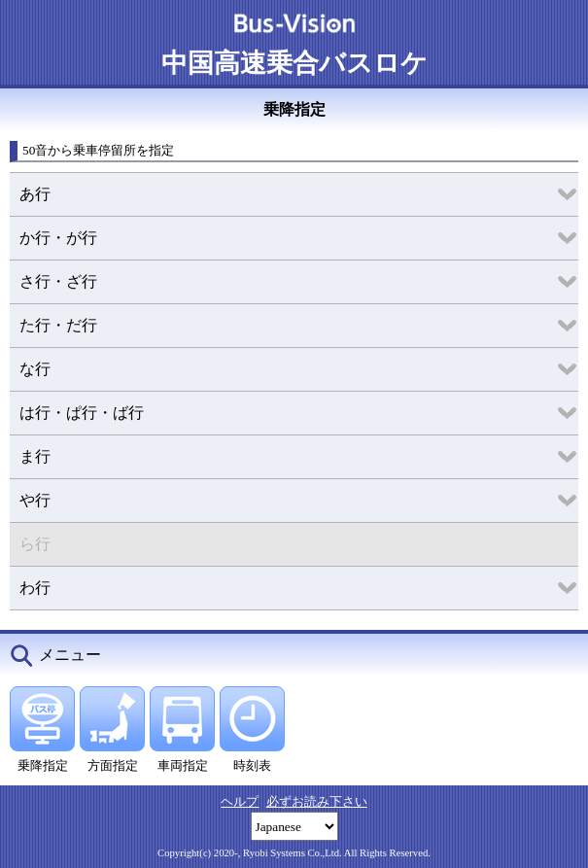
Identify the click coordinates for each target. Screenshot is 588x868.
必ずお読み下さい (317, 801)
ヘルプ (240, 801)
